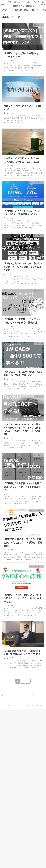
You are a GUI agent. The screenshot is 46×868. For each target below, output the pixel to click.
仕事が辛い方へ (7, 10)
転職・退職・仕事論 (22, 10)
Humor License (23, 6)
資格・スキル (36, 10)
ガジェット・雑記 (29, 698)
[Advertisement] (23, 788)
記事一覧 (32, 701)
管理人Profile (15, 698)
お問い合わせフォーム (18, 701)
